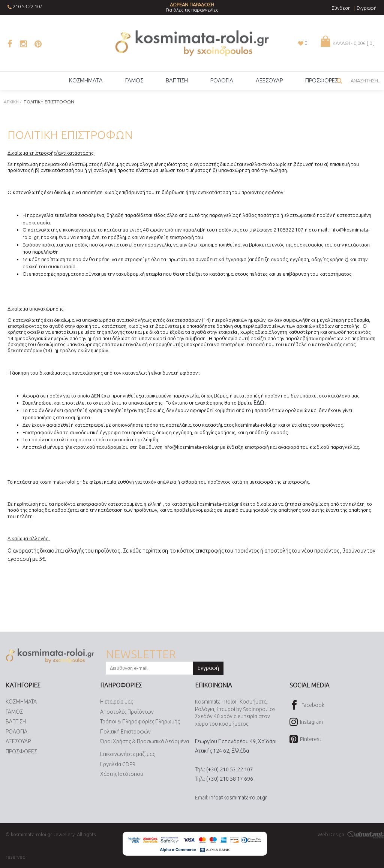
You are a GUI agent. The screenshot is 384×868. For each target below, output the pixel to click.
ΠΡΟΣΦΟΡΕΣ (21, 751)
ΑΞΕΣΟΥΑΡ (18, 741)
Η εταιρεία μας (116, 702)
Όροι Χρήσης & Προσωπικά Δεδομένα (145, 741)
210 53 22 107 (28, 6)
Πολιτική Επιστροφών (125, 732)
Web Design (351, 834)
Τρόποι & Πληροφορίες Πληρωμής (140, 722)
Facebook (307, 706)
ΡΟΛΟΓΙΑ (16, 732)
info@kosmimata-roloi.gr (238, 798)
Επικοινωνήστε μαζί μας (127, 754)
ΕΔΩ (259, 403)
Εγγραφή (208, 668)
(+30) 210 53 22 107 (230, 769)
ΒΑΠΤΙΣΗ (16, 722)
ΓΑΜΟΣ (14, 712)
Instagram (306, 722)
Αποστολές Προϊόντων (127, 712)
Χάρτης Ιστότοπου (122, 774)
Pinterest (305, 740)
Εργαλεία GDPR (118, 764)
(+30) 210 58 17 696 (230, 779)
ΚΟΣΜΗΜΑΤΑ (21, 702)
